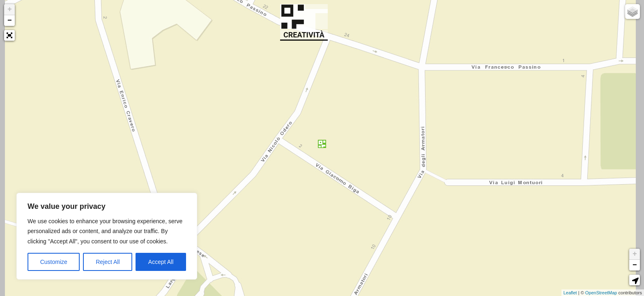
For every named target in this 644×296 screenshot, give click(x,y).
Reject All (108, 262)
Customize (54, 262)
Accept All (161, 262)
